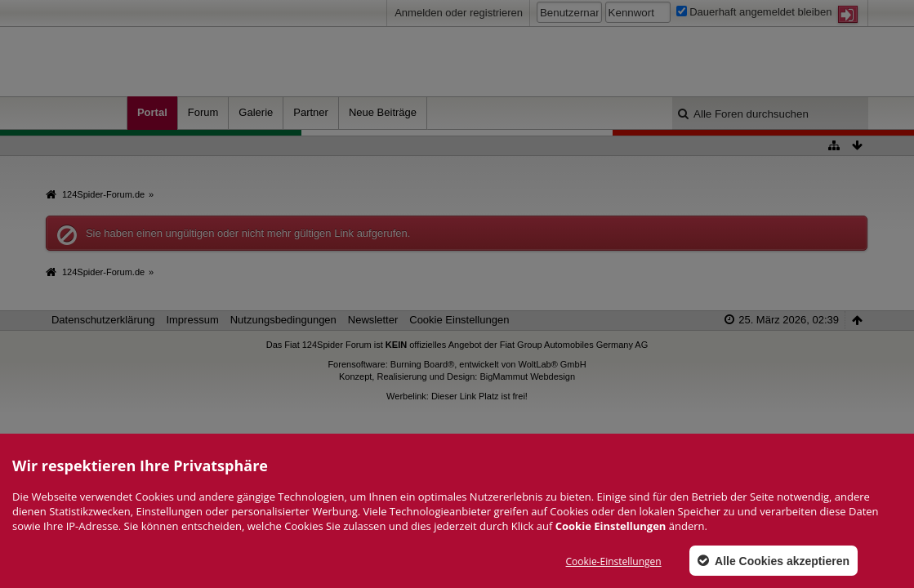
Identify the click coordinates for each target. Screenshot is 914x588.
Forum (203, 112)
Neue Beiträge (383, 112)
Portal (152, 112)
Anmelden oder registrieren (459, 13)
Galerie (256, 112)
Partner (311, 112)
